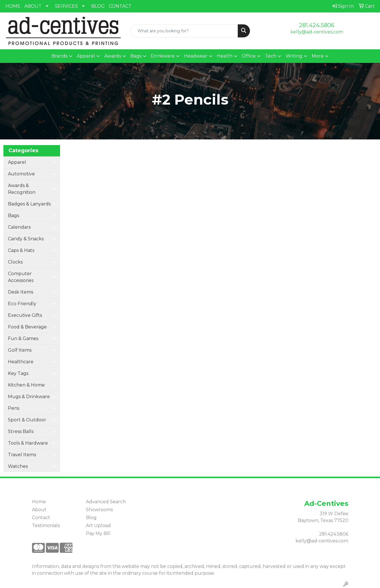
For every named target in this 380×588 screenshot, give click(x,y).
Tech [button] (271, 56)
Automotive (21, 174)
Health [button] (225, 56)
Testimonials (46, 526)
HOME (13, 6)
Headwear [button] (196, 56)
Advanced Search (106, 502)
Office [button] (249, 56)
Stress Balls (21, 431)
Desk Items (21, 292)
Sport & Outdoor (27, 420)
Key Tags (18, 373)
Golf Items (20, 350)
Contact (41, 518)
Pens (14, 408)
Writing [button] (294, 56)
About (39, 510)
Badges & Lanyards (29, 204)
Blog (91, 518)
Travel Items (22, 455)
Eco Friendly (22, 304)
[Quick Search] (184, 31)
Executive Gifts (25, 315)
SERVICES (66, 6)
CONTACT (120, 6)
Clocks (15, 262)
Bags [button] (136, 56)
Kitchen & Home (26, 385)
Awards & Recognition (22, 189)
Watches (18, 466)
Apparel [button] (86, 56)
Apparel (17, 162)
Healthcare (21, 362)
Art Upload (98, 526)
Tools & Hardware (28, 443)
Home (39, 502)
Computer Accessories (21, 277)
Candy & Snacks (26, 239)
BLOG (98, 6)
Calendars (19, 227)
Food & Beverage (27, 327)
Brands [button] (60, 56)
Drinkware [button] (163, 56)
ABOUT (33, 6)
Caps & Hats (21, 250)
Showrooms (99, 510)
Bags (13, 216)
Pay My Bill (98, 533)
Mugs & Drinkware (29, 397)
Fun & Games (23, 338)
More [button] (318, 56)
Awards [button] (113, 56)
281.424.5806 (317, 25)
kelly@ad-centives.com (317, 32)
